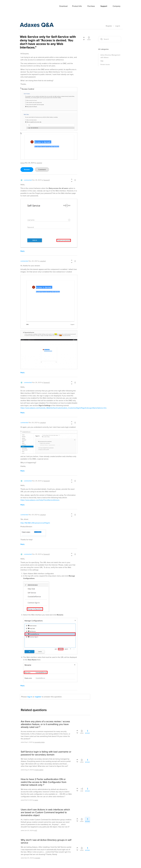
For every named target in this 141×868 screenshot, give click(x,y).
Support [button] (104, 6)
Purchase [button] (91, 6)
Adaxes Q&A (38, 25)
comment (42, 170)
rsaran (36, 800)
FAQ (102, 61)
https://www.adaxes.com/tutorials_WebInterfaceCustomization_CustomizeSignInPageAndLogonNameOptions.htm (63, 408)
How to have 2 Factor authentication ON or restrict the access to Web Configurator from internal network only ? (44, 782)
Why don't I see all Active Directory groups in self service (46, 841)
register (38, 697)
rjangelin (38, 858)
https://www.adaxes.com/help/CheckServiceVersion (40, 500)
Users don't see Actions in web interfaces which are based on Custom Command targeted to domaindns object (45, 812)
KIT (36, 830)
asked (23, 163)
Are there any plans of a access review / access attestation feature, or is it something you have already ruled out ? (45, 724)
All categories (103, 49)
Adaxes (25, 6)
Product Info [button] (77, 6)
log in (30, 697)
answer (27, 170)
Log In (118, 26)
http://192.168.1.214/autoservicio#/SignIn (35, 523)
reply (23, 251)
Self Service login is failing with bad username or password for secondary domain (46, 753)
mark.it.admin (39, 770)
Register (109, 26)
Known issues (105, 64)
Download (63, 6)
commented (28, 180)
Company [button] (116, 6)
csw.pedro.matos (40, 742)
